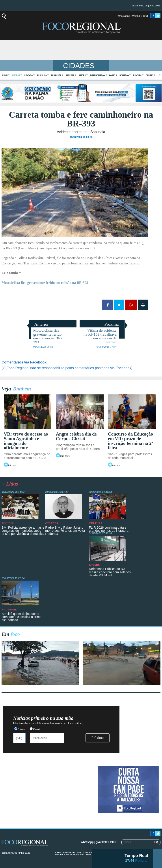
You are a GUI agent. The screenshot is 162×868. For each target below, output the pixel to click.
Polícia (149, 75)
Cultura (28, 75)
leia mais (13, 465)
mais (88, 854)
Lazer (112, 75)
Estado (82, 75)
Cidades (16, 75)
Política (137, 75)
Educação (56, 75)
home (5, 75)
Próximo (98, 738)
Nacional (124, 75)
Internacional (97, 75)
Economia (42, 75)
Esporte (70, 75)
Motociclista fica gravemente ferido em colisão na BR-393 (45, 283)
